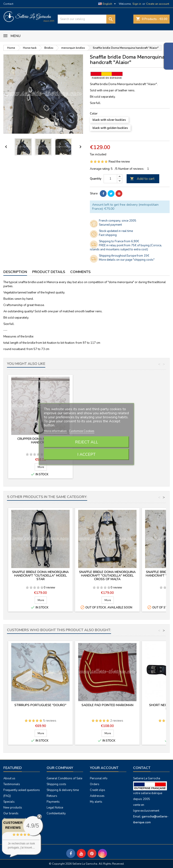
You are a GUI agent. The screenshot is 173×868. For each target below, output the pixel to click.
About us (9, 778)
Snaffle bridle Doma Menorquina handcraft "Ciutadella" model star (40, 576)
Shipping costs (56, 784)
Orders (95, 784)
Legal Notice (55, 808)
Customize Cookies (82, 431)
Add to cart (142, 179)
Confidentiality (56, 813)
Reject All (86, 442)
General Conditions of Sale (64, 778)
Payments (53, 802)
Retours (52, 796)
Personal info (99, 778)
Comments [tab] (80, 272)
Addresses (97, 796)
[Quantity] (110, 179)
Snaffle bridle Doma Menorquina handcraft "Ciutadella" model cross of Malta (107, 576)
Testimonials (12, 784)
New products (13, 808)
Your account (104, 768)
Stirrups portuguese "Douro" (40, 705)
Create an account (158, 4)
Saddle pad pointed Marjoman (107, 705)
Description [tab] (15, 272)
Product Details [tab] (49, 272)
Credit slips (98, 790)
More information (56, 431)
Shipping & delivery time (63, 790)
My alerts (96, 802)
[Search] (86, 19)
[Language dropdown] (108, 4)
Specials (9, 802)
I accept (86, 454)
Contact (8, 4)
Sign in (137, 4)
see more (27, 852)
